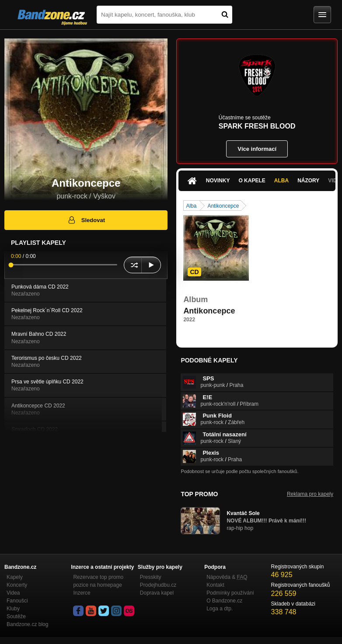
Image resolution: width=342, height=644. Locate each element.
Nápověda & (227, 577)
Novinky (218, 181)
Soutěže (16, 616)
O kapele (252, 181)
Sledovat (86, 220)
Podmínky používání (230, 593)
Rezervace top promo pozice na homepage (98, 581)
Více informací (257, 149)
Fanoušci (17, 601)
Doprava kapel (157, 593)
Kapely (15, 577)
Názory (308, 181)
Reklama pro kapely (310, 494)
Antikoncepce (223, 206)
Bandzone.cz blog (27, 624)
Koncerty (17, 585)
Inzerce (82, 593)
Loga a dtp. (220, 609)
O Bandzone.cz (224, 601)
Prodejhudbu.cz (158, 585)
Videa (13, 593)
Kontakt (215, 585)
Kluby (13, 609)
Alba (281, 181)
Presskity (151, 577)
